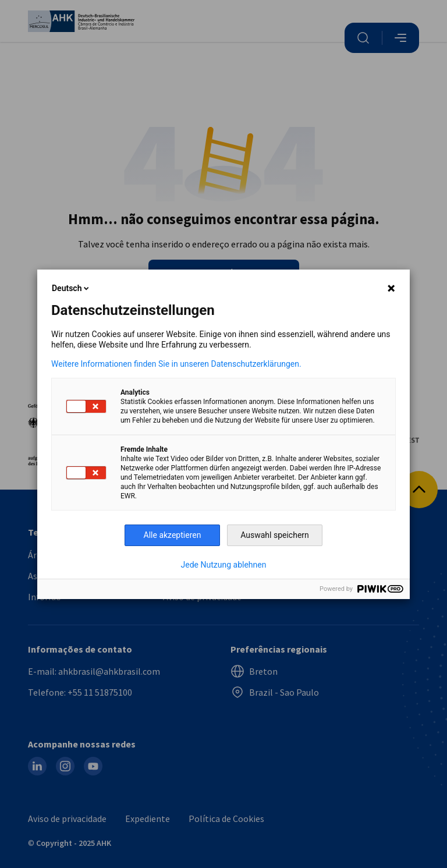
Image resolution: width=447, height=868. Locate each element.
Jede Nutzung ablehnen (224, 565)
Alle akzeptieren (173, 535)
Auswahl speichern (275, 535)
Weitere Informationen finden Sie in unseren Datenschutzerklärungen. (176, 364)
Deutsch (71, 288)
